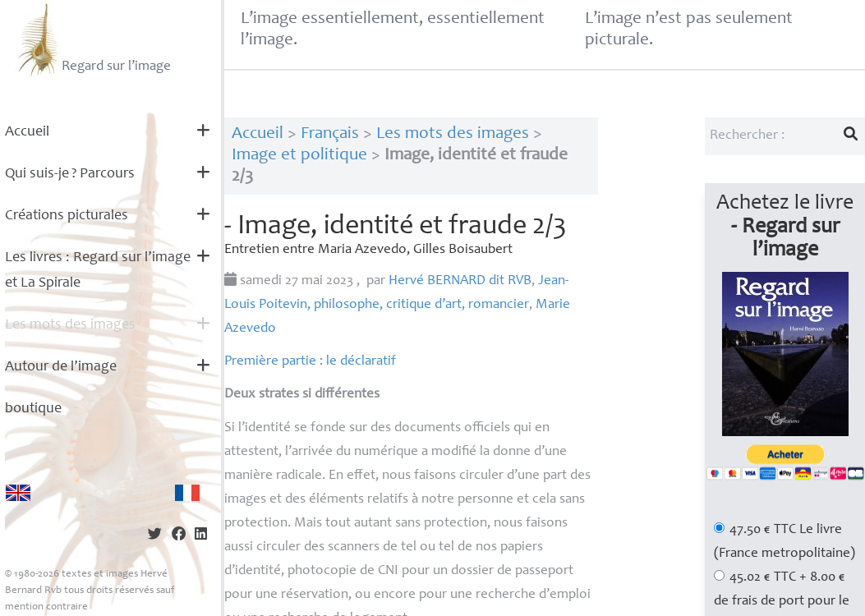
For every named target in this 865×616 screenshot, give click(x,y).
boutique (33, 409)
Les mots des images (70, 325)
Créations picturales (67, 216)
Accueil (27, 132)
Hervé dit (460, 281)
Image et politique (299, 156)
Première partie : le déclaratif (310, 362)
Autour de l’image (61, 367)
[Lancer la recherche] (851, 136)
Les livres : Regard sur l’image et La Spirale (98, 271)
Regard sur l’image (92, 39)
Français (330, 134)
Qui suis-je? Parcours (70, 174)
